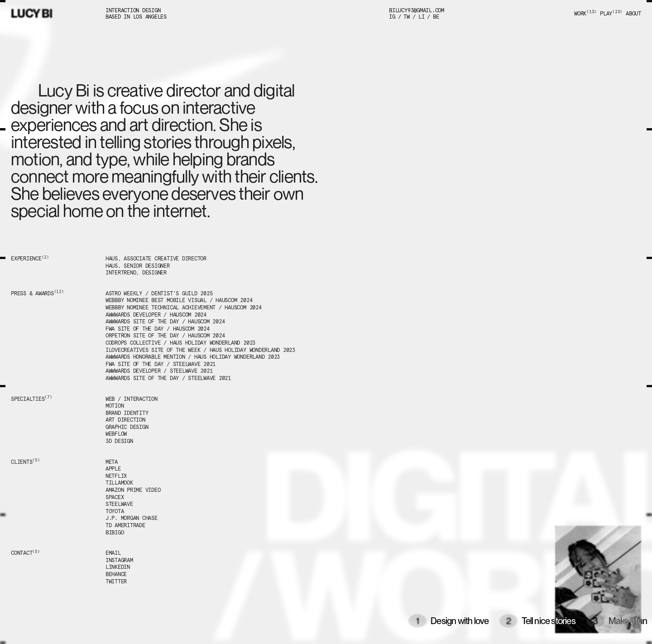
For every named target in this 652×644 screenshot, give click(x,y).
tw (407, 17)
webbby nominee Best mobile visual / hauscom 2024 (179, 300)
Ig (392, 17)
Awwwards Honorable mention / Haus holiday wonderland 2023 (193, 357)
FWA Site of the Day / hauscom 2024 (158, 329)
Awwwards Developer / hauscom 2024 (156, 315)
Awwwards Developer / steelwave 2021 (159, 371)
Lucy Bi (31, 13)
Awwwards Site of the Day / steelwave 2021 (168, 378)
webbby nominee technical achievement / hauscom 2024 (184, 308)
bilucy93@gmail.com (417, 10)
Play (611, 14)
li (422, 17)
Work (585, 14)
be (436, 17)
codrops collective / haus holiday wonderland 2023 (180, 343)
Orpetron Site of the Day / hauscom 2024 (165, 336)
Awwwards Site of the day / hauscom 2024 (165, 322)
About (633, 14)
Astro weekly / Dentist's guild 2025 (159, 293)
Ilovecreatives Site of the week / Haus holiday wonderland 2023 (200, 350)
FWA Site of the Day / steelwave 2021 (161, 364)
